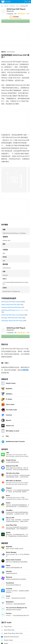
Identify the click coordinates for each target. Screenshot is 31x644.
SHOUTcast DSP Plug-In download (12, 302)
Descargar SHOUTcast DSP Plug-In (12, 318)
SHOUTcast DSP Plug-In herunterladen (13, 315)
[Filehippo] (6, 2)
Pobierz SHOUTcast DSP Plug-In (11, 305)
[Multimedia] (12, 6)
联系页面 (25, 370)
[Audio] (18, 6)
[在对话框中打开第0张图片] (14, 180)
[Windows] (6, 6)
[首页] (2, 6)
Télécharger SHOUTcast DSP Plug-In (12, 321)
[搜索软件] (26, 2)
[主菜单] (29, 2)
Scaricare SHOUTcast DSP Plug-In (12, 307)
